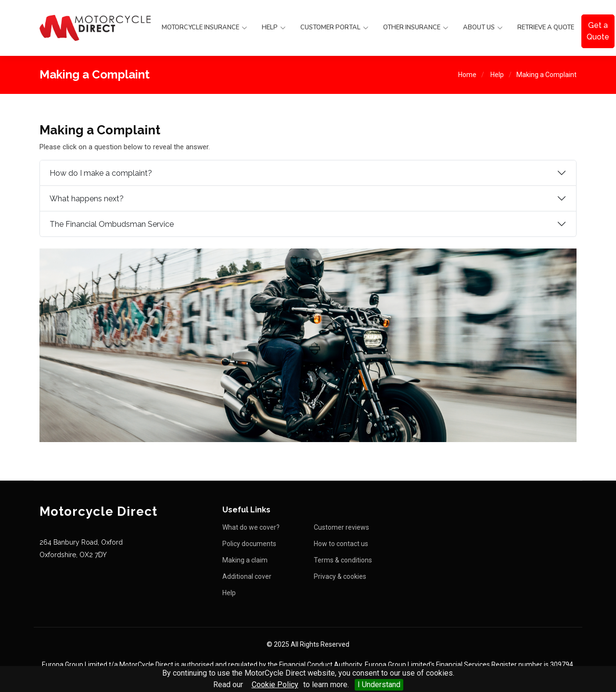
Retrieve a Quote (546, 27)
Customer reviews (341, 527)
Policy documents (249, 544)
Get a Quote (598, 31)
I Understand (379, 685)
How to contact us (341, 544)
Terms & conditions (343, 560)
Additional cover (247, 576)
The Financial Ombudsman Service (112, 224)
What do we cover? (251, 527)
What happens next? (87, 199)
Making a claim (245, 560)
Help (497, 75)
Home (467, 75)
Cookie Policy (275, 685)
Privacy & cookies (340, 576)
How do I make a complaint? (101, 173)
